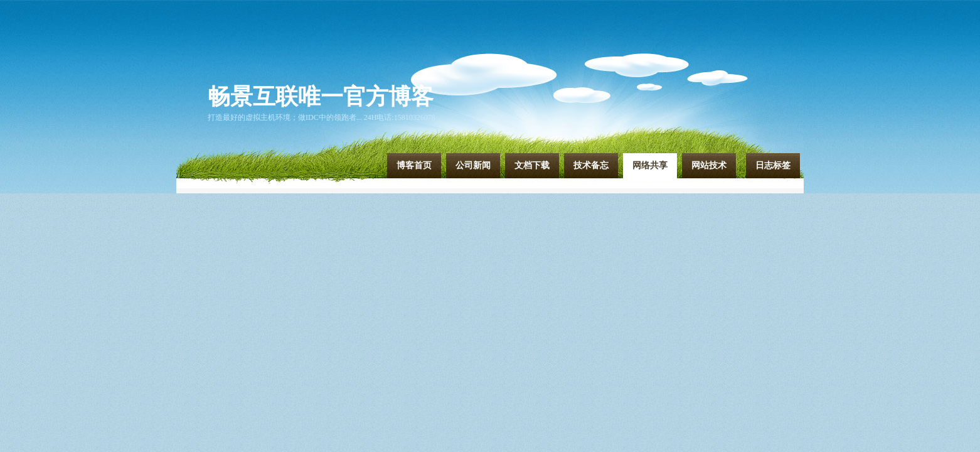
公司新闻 (473, 165)
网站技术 (709, 165)
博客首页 (414, 165)
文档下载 (532, 165)
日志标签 (773, 165)
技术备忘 (591, 165)
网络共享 (650, 165)
